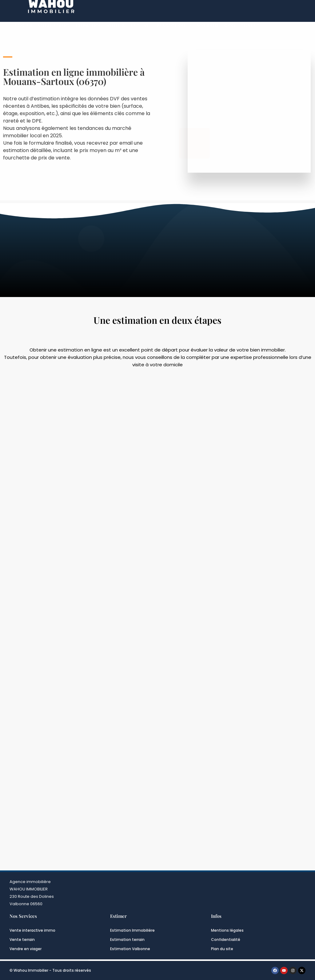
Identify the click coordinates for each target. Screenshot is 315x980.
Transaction (169, 26)
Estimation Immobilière (132, 930)
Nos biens (207, 26)
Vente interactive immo (32, 930)
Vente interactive (128, 26)
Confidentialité (226, 940)
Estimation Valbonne (130, 949)
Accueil (24, 26)
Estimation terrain (127, 940)
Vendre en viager (26, 949)
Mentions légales (227, 930)
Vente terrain (22, 940)
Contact (251, 26)
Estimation (89, 26)
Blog (229, 26)
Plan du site (222, 949)
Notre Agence (54, 26)
